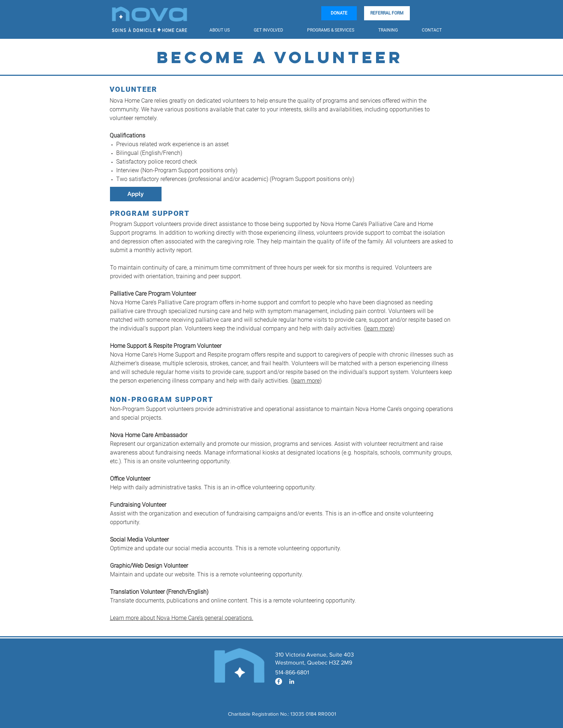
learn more (379, 328)
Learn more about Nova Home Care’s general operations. (182, 618)
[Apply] (136, 194)
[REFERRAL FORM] (387, 13)
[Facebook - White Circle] (279, 681)
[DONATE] (339, 13)
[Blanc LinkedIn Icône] (292, 681)
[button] (226, 30)
